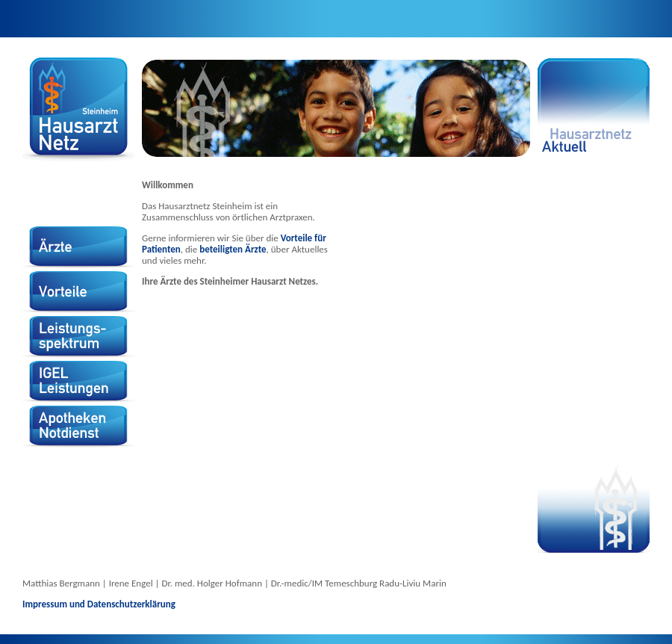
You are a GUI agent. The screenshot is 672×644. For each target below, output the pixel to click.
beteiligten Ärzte (233, 249)
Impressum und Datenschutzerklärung (99, 604)
